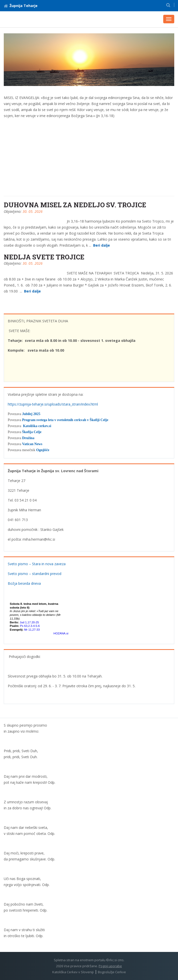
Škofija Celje (32, 432)
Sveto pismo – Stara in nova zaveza (37, 564)
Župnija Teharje (21, 6)
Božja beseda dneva (24, 583)
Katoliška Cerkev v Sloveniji (73, 972)
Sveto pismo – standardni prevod (35, 574)
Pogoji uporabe (110, 966)
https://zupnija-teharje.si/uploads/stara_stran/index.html (53, 404)
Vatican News (32, 444)
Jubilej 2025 (31, 414)
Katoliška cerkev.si (37, 426)
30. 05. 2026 (33, 211)
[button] (168, 5)
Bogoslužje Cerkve (112, 972)
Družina (28, 438)
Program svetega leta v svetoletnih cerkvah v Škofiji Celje (65, 420)
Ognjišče (43, 450)
